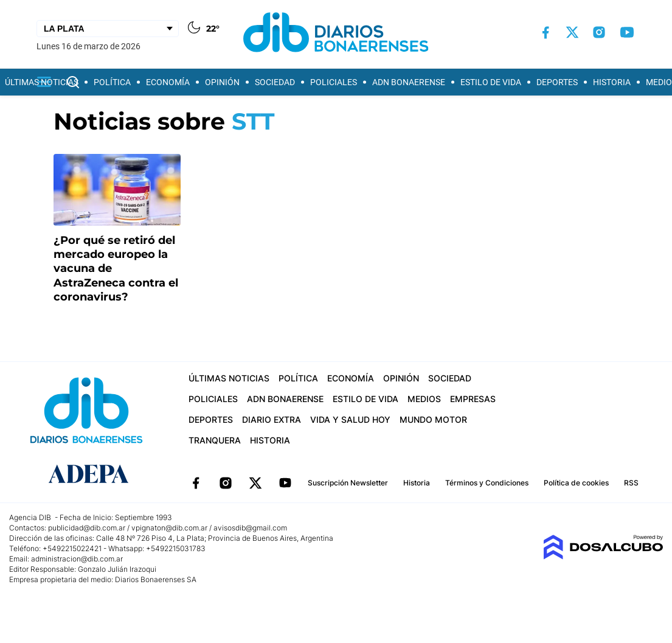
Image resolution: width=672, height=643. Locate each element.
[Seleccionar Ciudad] (108, 29)
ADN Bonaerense (409, 82)
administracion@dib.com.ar (77, 559)
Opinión (222, 82)
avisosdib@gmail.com (250, 528)
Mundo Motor (433, 419)
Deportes (557, 82)
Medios (424, 399)
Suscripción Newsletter (348, 483)
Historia (612, 82)
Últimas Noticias (42, 82)
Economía (168, 82)
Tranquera (215, 440)
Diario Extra (272, 419)
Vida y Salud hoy (350, 419)
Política (112, 82)
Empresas (473, 399)
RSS (631, 483)
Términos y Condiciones (487, 483)
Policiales (334, 82)
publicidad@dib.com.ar (87, 528)
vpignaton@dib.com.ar (170, 528)
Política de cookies (576, 483)
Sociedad (275, 82)
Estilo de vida (491, 82)
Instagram (226, 483)
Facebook (196, 483)
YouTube (285, 483)
